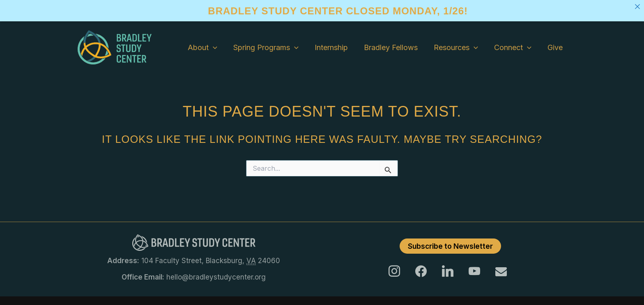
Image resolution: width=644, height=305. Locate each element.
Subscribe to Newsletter (450, 246)
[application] (221, 48)
